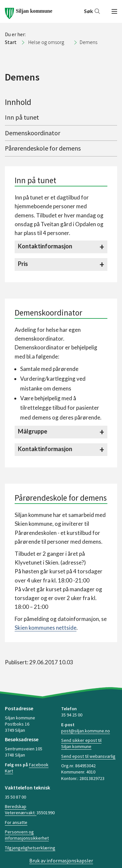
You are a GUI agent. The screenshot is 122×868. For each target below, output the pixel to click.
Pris (23, 264)
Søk (92, 11)
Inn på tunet (22, 117)
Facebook (39, 765)
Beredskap (16, 806)
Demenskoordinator (33, 133)
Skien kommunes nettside (46, 628)
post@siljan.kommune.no (86, 731)
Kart (9, 771)
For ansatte (16, 822)
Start (11, 42)
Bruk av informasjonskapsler (61, 861)
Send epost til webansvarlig (88, 756)
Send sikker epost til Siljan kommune (81, 743)
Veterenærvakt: (21, 813)
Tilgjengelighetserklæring (30, 848)
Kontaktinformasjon (45, 246)
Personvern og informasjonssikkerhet (27, 835)
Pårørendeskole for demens (43, 148)
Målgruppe (33, 431)
